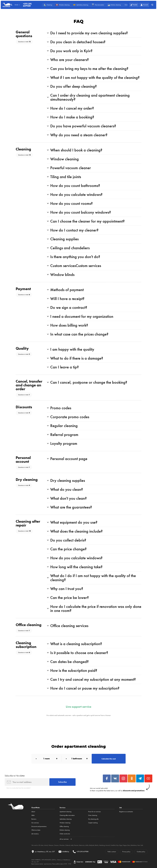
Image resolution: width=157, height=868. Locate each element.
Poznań (76, 845)
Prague (125, 845)
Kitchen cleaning (65, 830)
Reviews (34, 819)
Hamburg (102, 845)
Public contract (112, 852)
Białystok (92, 845)
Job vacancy (35, 834)
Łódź (72, 845)
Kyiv (118, 845)
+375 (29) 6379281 (27, 5)
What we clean (36, 830)
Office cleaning (64, 826)
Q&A (33, 815)
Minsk (46, 845)
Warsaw (51, 845)
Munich (108, 845)
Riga (121, 845)
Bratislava (134, 845)
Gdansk (68, 845)
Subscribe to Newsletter (15, 776)
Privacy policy (126, 852)
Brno (129, 845)
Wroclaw (62, 845)
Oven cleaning (93, 815)
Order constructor (65, 834)
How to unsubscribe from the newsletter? (18, 788)
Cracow (56, 845)
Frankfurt (113, 845)
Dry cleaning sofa (93, 819)
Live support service (79, 707)
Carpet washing (93, 823)
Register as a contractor (126, 812)
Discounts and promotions (39, 826)
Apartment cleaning (65, 812)
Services (63, 808)
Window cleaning (65, 823)
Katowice (82, 845)
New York (140, 845)
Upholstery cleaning (66, 819)
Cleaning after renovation (67, 815)
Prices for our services (94, 812)
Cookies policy (141, 852)
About (33, 812)
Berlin (97, 845)
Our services (35, 823)
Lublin (87, 845)
